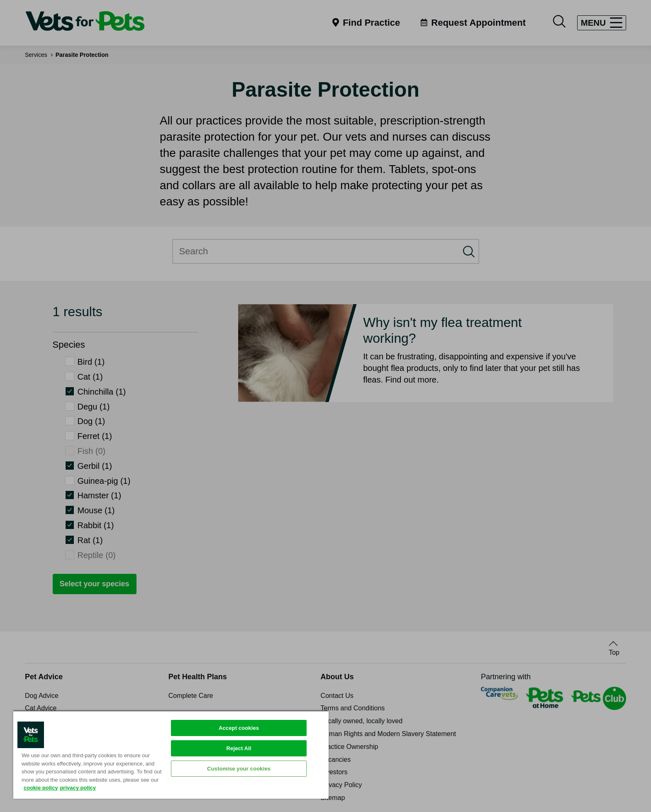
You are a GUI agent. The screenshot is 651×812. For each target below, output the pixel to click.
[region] (171, 755)
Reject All (239, 748)
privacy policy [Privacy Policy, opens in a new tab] (78, 788)
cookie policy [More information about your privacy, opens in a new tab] (41, 788)
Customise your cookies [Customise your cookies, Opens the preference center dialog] (239, 769)
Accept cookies (239, 728)
